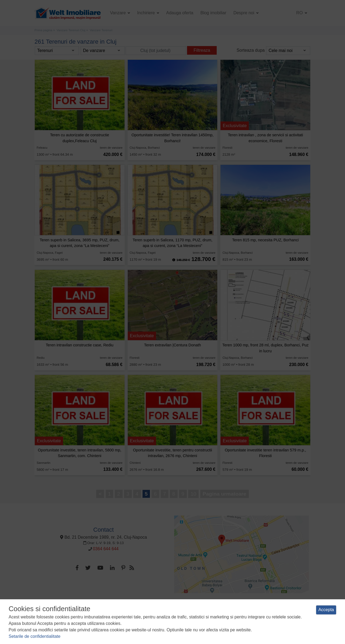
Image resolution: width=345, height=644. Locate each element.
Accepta (326, 610)
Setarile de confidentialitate (34, 636)
